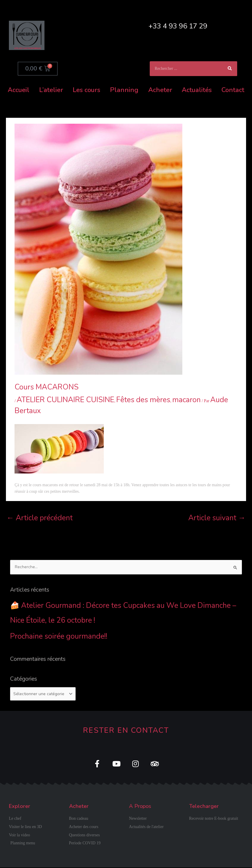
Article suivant (217, 518)
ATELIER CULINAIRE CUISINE (65, 400)
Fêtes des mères (143, 400)
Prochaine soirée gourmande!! (59, 636)
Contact (233, 90)
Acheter (160, 90)
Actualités (197, 90)
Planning (124, 90)
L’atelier (51, 90)
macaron (186, 400)
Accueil (19, 90)
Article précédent (40, 518)
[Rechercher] (230, 69)
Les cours (86, 90)
